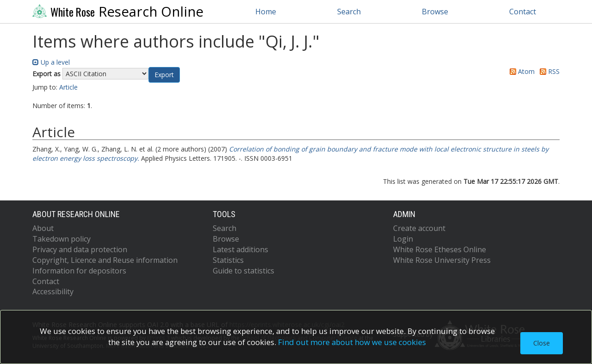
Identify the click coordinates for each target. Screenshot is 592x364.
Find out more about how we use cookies (352, 342)
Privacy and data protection (80, 249)
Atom (521, 71)
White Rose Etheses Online (440, 249)
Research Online (118, 12)
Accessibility (53, 291)
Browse (435, 12)
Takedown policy (62, 239)
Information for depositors (79, 271)
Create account (419, 228)
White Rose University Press (442, 260)
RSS (548, 71)
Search (349, 12)
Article (68, 87)
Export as (46, 74)
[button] (164, 75)
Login (403, 239)
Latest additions (240, 249)
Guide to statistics (244, 271)
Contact (523, 12)
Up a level (51, 62)
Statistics (228, 260)
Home (266, 12)
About (43, 228)
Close (542, 343)
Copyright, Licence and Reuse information (105, 260)
